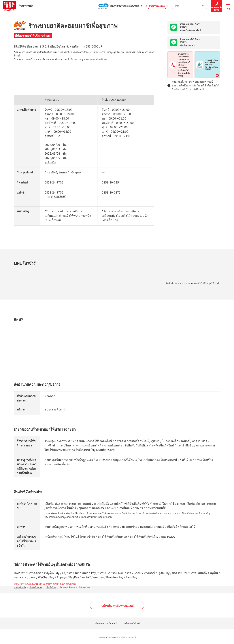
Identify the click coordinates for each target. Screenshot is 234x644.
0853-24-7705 (54, 182)
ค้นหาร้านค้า (18, 6)
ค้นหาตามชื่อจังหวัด (216, 6)
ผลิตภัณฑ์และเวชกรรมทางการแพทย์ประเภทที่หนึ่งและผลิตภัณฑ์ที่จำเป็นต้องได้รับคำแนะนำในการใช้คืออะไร (193, 85)
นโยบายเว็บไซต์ (132, 623)
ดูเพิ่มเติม (50, 162)
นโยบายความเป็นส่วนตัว (106, 623)
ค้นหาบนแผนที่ (157, 6)
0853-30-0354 (111, 182)
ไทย (190, 6)
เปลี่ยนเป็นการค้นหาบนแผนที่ (117, 606)
